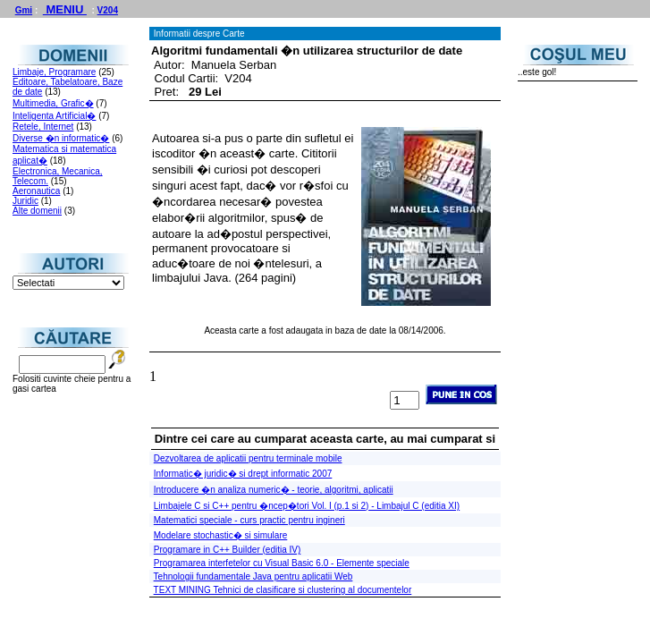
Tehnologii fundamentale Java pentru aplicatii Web (253, 576)
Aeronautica (36, 191)
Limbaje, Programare (54, 72)
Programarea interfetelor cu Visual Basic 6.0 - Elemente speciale (282, 563)
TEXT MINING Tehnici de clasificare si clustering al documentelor (283, 590)
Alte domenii (37, 211)
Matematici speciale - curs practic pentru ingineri (249, 520)
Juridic (25, 201)
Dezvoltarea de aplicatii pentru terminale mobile (248, 458)
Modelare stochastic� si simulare (221, 535)
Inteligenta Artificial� (54, 116)
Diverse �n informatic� (61, 138)
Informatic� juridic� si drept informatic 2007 (243, 474)
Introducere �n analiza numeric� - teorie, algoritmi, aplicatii (274, 490)
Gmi (24, 10)
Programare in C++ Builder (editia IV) (228, 550)
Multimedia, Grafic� (53, 103)
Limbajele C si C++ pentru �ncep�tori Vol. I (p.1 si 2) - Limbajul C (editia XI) (307, 506)
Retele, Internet (43, 127)
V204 (108, 10)
